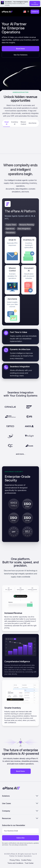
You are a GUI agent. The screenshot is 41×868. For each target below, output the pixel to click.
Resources (21, 818)
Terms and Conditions (15, 863)
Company (21, 811)
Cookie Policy (26, 860)
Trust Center (29, 863)
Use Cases (21, 803)
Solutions (21, 796)
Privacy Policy (15, 860)
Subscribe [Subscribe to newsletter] (20, 838)
